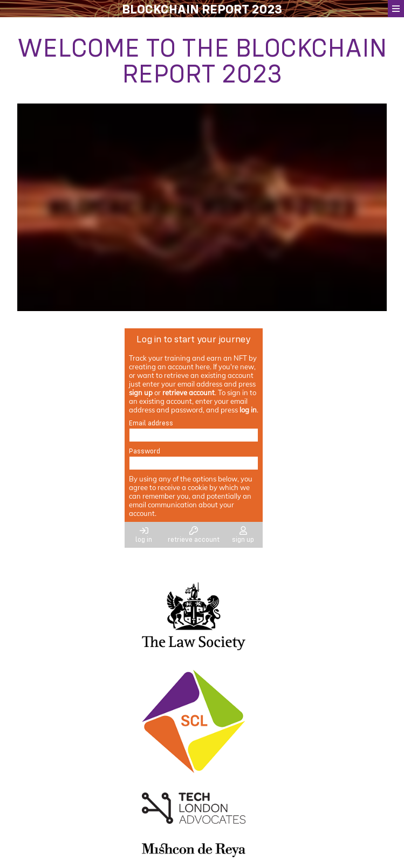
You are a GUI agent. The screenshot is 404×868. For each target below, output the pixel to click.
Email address (151, 423)
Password (145, 451)
